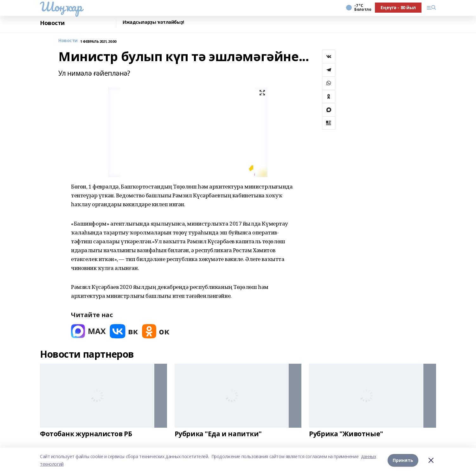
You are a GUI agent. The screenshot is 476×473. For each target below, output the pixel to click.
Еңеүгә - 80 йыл (398, 7)
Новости (52, 23)
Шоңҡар (61, 7)
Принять (403, 460)
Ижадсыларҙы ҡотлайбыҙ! (153, 22)
